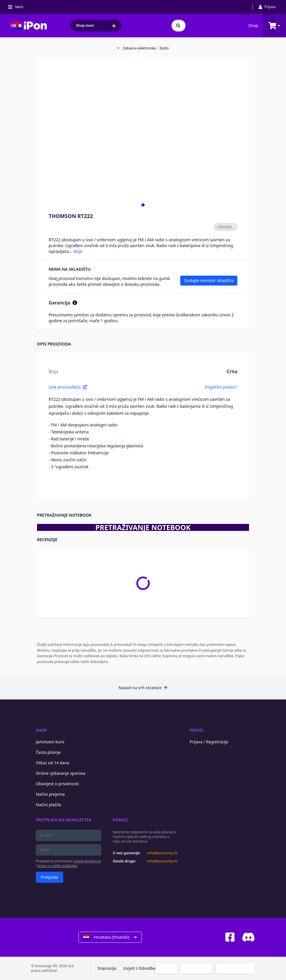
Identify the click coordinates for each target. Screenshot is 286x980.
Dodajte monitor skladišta (209, 280)
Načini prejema (50, 794)
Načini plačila (48, 805)
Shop (253, 25)
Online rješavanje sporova (61, 773)
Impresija (107, 968)
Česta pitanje (48, 752)
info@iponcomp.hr (162, 853)
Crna (232, 371)
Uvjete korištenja (87, 861)
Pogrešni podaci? (221, 387)
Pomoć (120, 820)
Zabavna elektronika (136, 48)
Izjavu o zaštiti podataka (57, 866)
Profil (197, 730)
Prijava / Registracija (209, 742)
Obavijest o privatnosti (57, 784)
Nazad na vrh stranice (143, 688)
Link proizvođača (68, 387)
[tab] (143, 205)
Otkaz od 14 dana (53, 763)
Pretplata (50, 877)
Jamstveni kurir (50, 742)
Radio (163, 48)
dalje (78, 251)
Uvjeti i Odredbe (139, 968)
